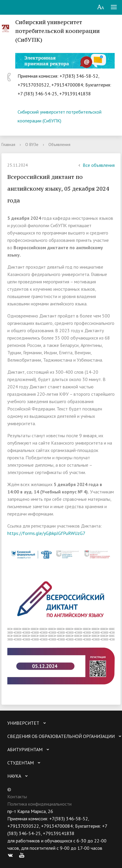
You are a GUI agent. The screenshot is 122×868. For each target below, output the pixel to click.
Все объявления (96, 165)
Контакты (17, 797)
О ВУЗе (32, 144)
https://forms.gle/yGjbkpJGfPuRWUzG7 (46, 533)
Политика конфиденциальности (39, 804)
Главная (8, 144)
